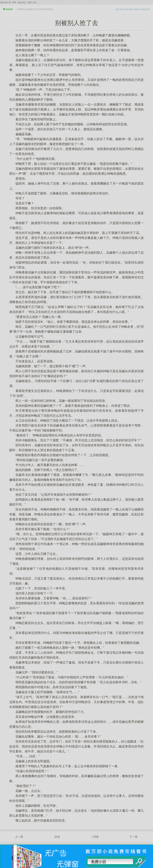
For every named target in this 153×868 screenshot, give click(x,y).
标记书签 (119, 9)
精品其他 (21, 2)
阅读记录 (146, 9)
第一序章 (12, 2)
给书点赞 (128, 9)
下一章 (133, 837)
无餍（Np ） (33, 2)
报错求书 (137, 9)
